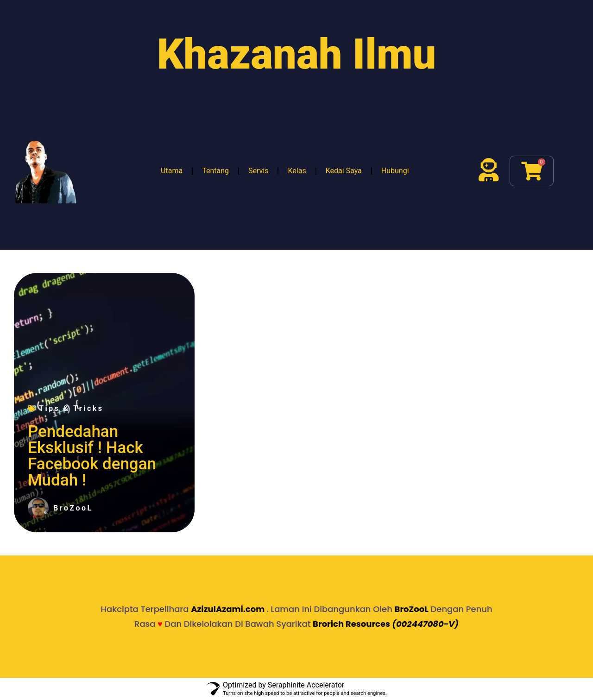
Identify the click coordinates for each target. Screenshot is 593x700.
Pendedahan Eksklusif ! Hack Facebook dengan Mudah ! (92, 456)
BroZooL (412, 609)
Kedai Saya (344, 171)
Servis (258, 171)
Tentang (215, 171)
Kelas (297, 171)
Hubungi (395, 171)
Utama (172, 171)
